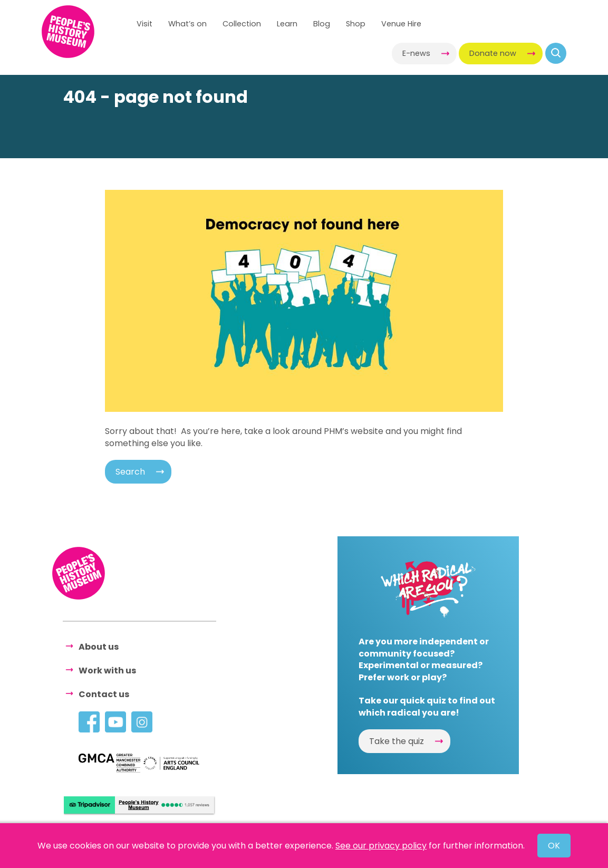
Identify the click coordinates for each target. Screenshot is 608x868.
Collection (242, 24)
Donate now (493, 53)
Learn (287, 24)
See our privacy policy (381, 846)
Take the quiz (397, 741)
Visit (144, 24)
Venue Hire (401, 24)
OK (554, 846)
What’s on (187, 24)
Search (130, 472)
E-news (416, 53)
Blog (322, 24)
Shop (356, 24)
